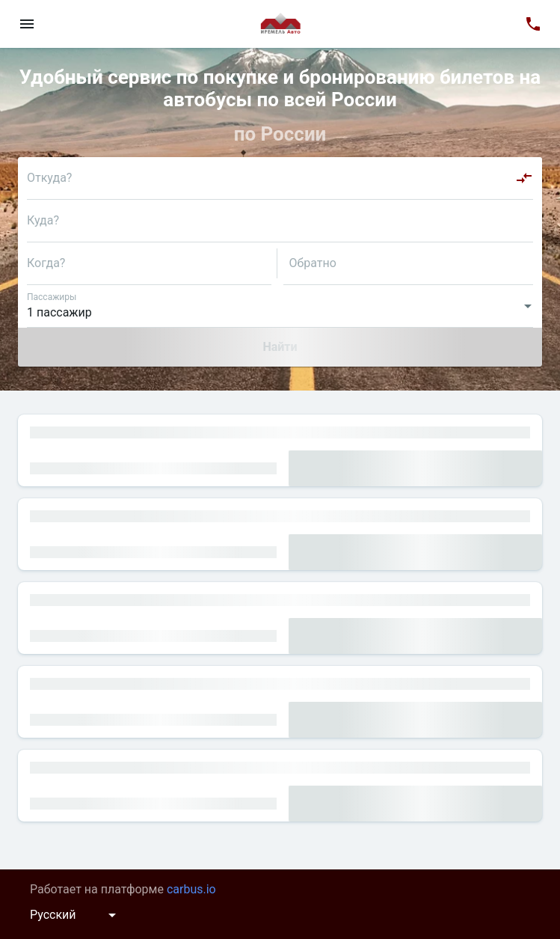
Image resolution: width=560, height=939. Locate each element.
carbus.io (191, 889)
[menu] (27, 24)
